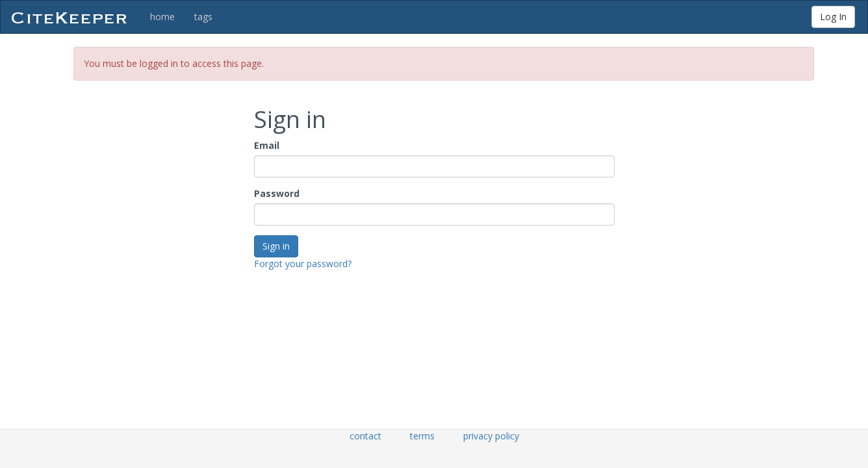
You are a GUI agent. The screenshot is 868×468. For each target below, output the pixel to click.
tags (203, 17)
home (162, 17)
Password (277, 193)
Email (267, 145)
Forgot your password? (303, 264)
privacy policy (491, 436)
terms (422, 436)
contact (365, 436)
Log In (833, 17)
